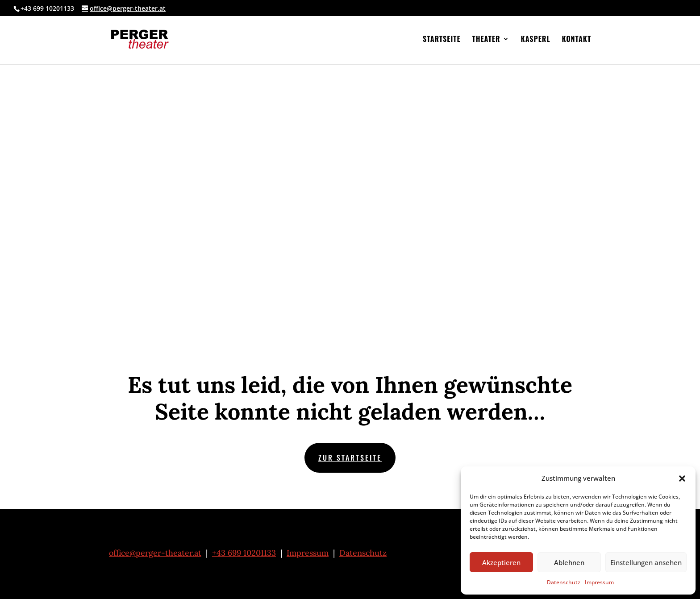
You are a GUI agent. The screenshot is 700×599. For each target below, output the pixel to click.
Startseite (442, 40)
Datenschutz (564, 582)
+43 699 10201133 (244, 553)
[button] (682, 478)
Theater (486, 40)
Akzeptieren (501, 562)
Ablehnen (569, 562)
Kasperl (536, 40)
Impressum (599, 582)
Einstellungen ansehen (646, 562)
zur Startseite (350, 458)
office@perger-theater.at (155, 553)
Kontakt (577, 40)
